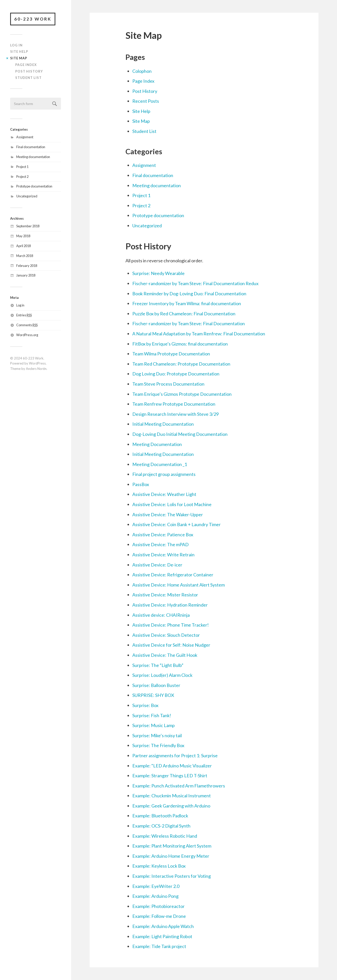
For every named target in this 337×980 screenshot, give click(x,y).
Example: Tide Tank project (159, 946)
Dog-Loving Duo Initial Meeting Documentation (180, 434)
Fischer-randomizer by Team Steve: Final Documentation (189, 323)
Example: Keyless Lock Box (159, 866)
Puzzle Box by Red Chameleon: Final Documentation (184, 314)
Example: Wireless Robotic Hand (165, 836)
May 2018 (23, 236)
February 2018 (27, 266)
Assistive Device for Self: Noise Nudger (171, 645)
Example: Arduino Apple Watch (163, 926)
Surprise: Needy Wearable (158, 273)
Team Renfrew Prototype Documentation (174, 404)
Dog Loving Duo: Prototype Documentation (176, 374)
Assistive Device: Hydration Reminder (170, 605)
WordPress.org (27, 335)
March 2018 (25, 256)
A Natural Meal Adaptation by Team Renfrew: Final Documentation (199, 334)
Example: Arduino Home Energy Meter (171, 856)
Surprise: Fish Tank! (152, 715)
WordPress (37, 363)
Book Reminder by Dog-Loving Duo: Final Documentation (189, 294)
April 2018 (23, 246)
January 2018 (26, 275)
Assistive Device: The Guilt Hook (165, 655)
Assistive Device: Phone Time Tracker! (171, 625)
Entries (24, 315)
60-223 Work (33, 19)
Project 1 (22, 167)
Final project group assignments (164, 474)
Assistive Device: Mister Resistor (165, 595)
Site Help (19, 51)
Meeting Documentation (157, 444)
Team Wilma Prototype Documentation (171, 354)
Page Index (26, 65)
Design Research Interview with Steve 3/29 (175, 414)
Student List (28, 78)
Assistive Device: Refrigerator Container (173, 575)
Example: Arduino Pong (155, 896)
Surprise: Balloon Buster (156, 685)
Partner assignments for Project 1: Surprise (175, 755)
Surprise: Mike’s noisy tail (157, 735)
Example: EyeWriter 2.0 (156, 886)
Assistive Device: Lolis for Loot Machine (172, 504)
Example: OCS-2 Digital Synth (161, 826)
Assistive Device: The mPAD (161, 544)
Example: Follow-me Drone (159, 916)
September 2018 (28, 226)
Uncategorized (27, 196)
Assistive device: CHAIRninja (161, 615)
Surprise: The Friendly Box (158, 745)
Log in (20, 305)
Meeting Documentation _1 (160, 464)
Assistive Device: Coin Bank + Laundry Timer (176, 524)
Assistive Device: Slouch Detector (166, 635)
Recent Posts (146, 101)
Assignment (25, 137)
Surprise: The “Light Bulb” (158, 665)
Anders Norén (36, 369)
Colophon (142, 71)
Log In (16, 45)
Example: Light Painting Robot (162, 936)
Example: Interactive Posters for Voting (172, 876)
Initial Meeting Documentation (163, 424)
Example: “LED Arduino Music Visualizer (172, 766)
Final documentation (31, 147)
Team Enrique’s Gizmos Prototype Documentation (182, 394)
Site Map (19, 58)
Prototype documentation (34, 186)
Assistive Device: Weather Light (164, 494)
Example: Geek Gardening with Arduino (171, 806)
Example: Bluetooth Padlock (160, 816)
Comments (27, 325)
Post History (29, 71)
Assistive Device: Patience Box (163, 535)
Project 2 (22, 177)
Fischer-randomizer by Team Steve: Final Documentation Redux (195, 283)
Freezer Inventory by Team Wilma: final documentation (187, 303)
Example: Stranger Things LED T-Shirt (170, 776)
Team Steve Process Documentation (168, 384)
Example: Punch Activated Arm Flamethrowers (179, 786)
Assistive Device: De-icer (157, 565)
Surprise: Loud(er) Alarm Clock (162, 675)
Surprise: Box (145, 705)
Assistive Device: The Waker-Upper (168, 514)
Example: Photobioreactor (158, 906)
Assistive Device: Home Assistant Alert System (179, 585)
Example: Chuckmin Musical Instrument (172, 796)
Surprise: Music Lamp (154, 725)
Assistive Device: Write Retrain (163, 555)
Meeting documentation (33, 157)
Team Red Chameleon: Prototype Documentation (181, 364)
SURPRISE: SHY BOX (153, 695)
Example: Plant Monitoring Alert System (172, 846)
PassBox (141, 484)
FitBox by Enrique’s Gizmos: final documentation (180, 344)
